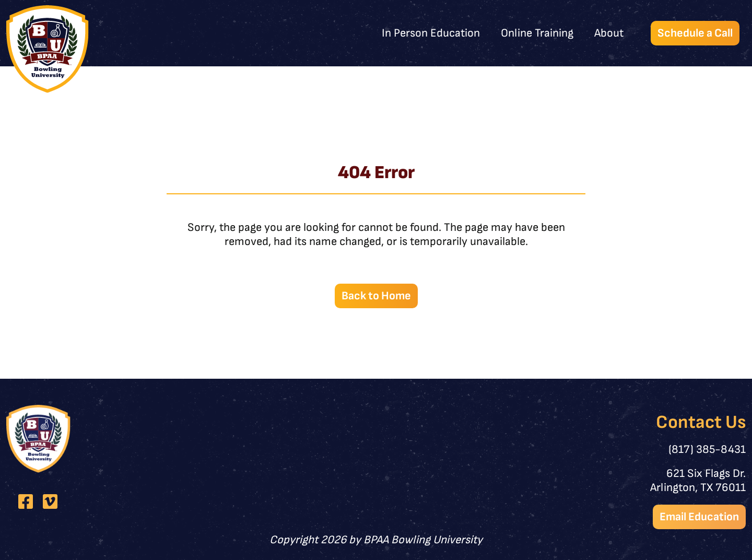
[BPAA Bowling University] (48, 49)
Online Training (537, 33)
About (609, 33)
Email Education (699, 517)
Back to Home (376, 296)
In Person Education (431, 33)
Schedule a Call (695, 33)
